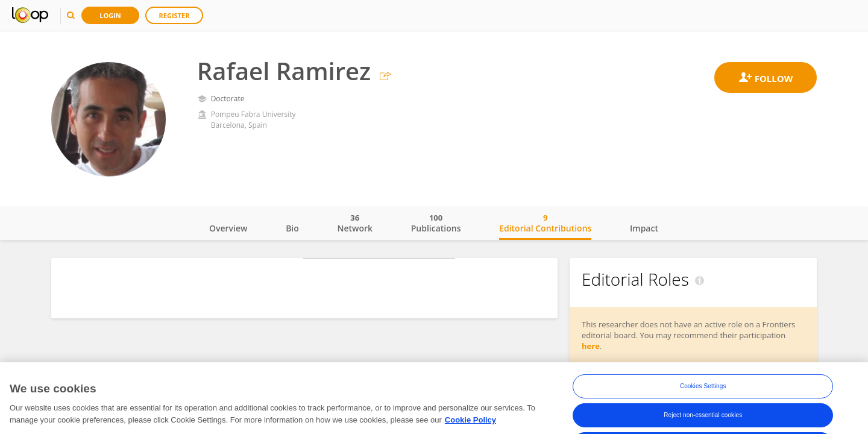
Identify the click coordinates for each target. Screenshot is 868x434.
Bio (292, 228)
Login (110, 15)
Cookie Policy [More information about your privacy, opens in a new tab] (470, 428)
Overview (228, 228)
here (591, 346)
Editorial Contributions (545, 223)
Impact (644, 228)
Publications (436, 223)
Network (355, 223)
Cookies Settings (703, 395)
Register (175, 15)
